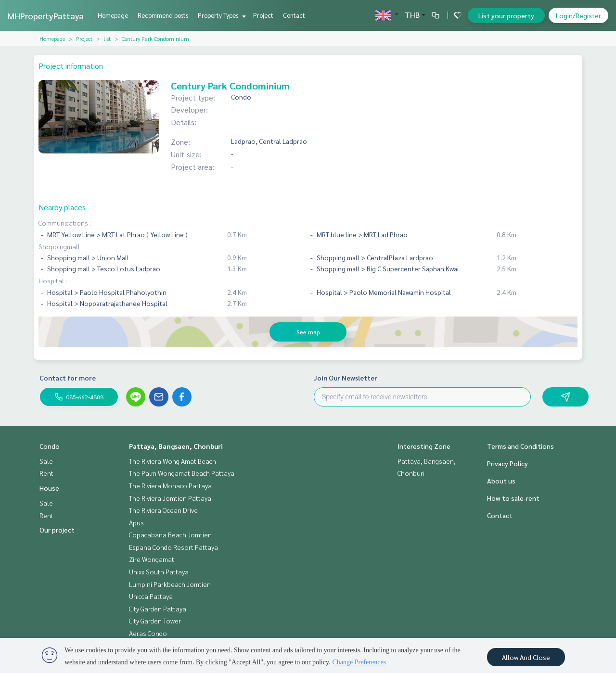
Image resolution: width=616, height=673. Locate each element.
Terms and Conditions (520, 446)
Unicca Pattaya (151, 596)
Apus (136, 522)
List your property (506, 15)
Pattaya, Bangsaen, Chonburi (176, 446)
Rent (46, 473)
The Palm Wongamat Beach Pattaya (182, 473)
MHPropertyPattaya (46, 16)
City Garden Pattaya (158, 609)
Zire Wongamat (152, 559)
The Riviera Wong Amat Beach (173, 461)
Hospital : (53, 280)
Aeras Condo (148, 633)
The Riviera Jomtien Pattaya (170, 498)
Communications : (65, 223)
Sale (46, 461)
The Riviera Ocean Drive (163, 510)
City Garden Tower (155, 621)
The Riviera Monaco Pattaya (170, 485)
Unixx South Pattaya (159, 571)
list (107, 38)
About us (501, 481)
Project (263, 15)
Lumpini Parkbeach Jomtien (170, 584)
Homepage (113, 15)
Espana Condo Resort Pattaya (173, 547)
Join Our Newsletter (346, 378)
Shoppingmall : (61, 246)
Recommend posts (163, 15)
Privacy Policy (507, 463)
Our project (57, 530)
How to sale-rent (513, 498)
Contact (294, 15)
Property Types (221, 15)
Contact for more (68, 378)
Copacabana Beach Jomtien (170, 534)
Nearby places (62, 207)
